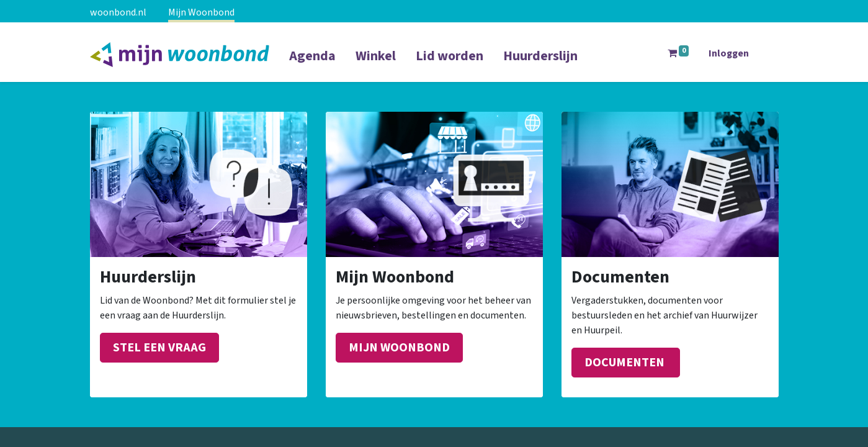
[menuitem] (312, 64)
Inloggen (729, 53)
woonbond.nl (118, 12)
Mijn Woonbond (201, 12)
